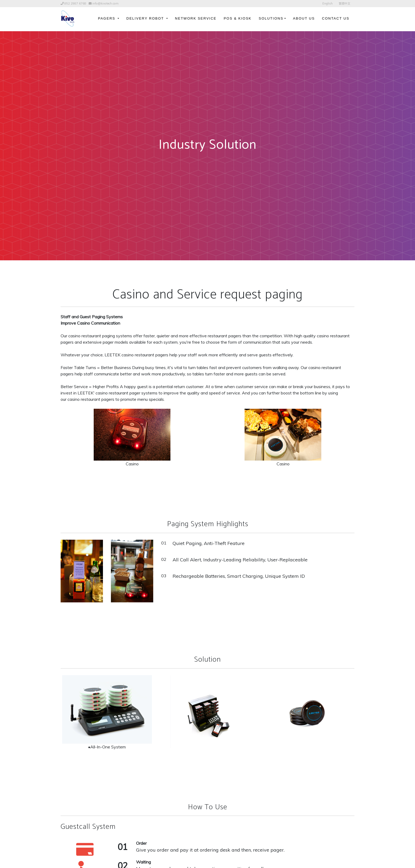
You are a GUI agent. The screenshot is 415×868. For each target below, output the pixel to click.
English (328, 3)
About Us (304, 18)
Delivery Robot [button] (146, 18)
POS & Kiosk (238, 18)
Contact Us (336, 18)
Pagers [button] (107, 18)
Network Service (196, 18)
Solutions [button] (271, 18)
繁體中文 (345, 3)
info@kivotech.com (105, 3)
